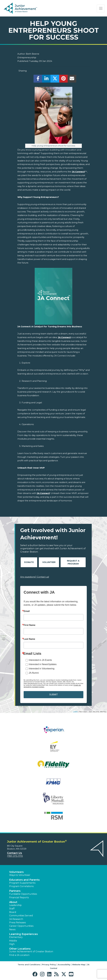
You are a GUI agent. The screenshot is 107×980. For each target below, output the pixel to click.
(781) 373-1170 (15, 856)
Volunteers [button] (16, 872)
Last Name (29, 639)
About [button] (13, 902)
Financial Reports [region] (19, 898)
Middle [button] (13, 941)
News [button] (12, 929)
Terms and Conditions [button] (29, 965)
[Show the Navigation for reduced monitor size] (101, 8)
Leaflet (75, 712)
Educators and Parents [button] (24, 880)
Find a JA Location (19, 955)
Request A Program (73, 562)
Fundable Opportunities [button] (23, 894)
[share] (38, 79)
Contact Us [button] (15, 853)
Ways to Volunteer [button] (20, 875)
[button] (36, 974)
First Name (30, 625)
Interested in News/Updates (43, 664)
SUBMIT (53, 695)
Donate (29, 562)
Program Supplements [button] (22, 883)
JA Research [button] (16, 919)
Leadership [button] (15, 905)
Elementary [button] (16, 937)
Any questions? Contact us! (35, 577)
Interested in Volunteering (42, 669)
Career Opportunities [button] (21, 926)
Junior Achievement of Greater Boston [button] (31, 952)
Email (27, 611)
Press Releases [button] (17, 923)
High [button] (12, 944)
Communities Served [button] (21, 916)
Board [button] (13, 912)
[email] (72, 79)
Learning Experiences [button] (23, 934)
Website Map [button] (79, 965)
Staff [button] (12, 909)
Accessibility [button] (64, 965)
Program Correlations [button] (21, 886)
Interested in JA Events (40, 660)
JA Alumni (34, 673)
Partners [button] (15, 891)
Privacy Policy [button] (49, 965)
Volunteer (49, 562)
